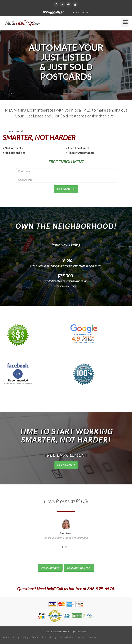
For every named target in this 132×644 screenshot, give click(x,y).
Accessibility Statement (72, 637)
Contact (92, 637)
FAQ (26, 637)
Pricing (16, 637)
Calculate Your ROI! (79, 568)
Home (6, 637)
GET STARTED (66, 465)
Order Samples (50, 568)
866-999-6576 (54, 12)
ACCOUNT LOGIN (80, 13)
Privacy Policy (49, 637)
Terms (35, 637)
